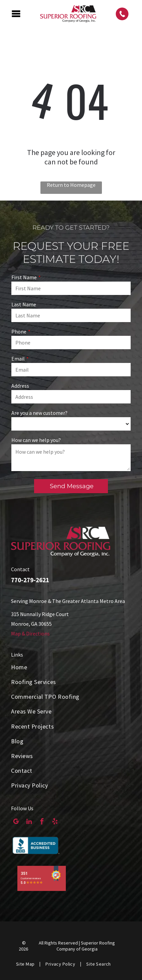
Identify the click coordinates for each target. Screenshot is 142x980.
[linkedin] (29, 822)
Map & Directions (30, 633)
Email (18, 359)
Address (20, 386)
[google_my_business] (16, 822)
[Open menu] (16, 14)
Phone (19, 331)
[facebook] (42, 822)
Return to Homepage (71, 185)
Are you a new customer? (39, 413)
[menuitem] (71, 667)
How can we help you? (36, 440)
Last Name (24, 304)
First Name (24, 277)
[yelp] (55, 822)
